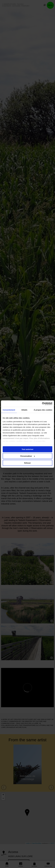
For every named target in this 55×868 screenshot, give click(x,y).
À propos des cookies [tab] (43, 410)
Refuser (27, 463)
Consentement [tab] (9, 410)
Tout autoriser (27, 449)
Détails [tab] (24, 410)
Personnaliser (28, 456)
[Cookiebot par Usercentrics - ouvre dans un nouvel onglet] (42, 404)
